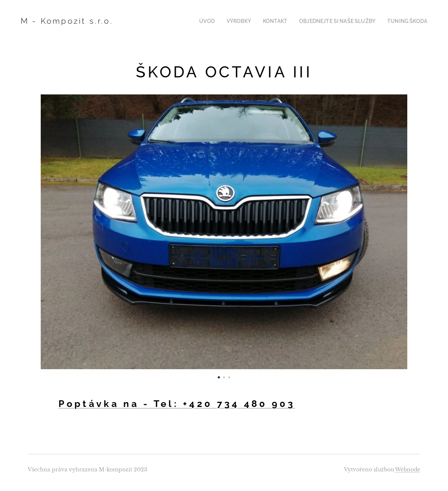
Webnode (408, 470)
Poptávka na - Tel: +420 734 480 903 (177, 404)
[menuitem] (223, 21)
